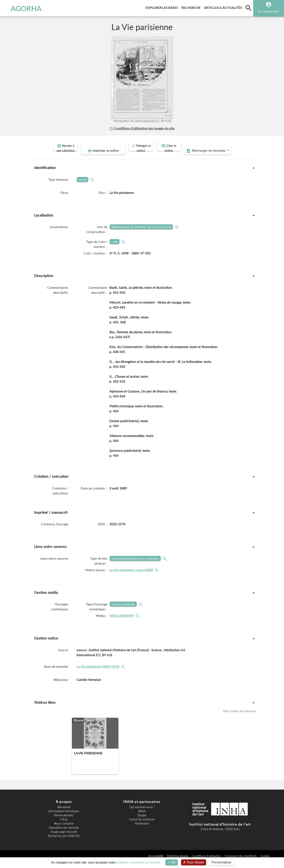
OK (172, 862)
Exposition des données (64, 834)
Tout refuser (194, 862)
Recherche (192, 7)
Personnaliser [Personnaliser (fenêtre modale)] (222, 862)
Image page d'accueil (64, 838)
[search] (248, 8)
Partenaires (142, 830)
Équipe (142, 821)
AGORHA (24, 8)
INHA (142, 817)
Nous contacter (64, 830)
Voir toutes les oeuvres (239, 717)
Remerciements (64, 821)
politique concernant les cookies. (139, 862)
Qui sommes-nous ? (142, 813)
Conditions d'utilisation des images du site (142, 128)
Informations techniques (64, 817)
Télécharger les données (188, 157)
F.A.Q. (64, 825)
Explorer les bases (163, 7)
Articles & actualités (224, 7)
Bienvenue (64, 813)
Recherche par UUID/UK (64, 842)
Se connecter (269, 11)
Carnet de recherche (142, 825)
